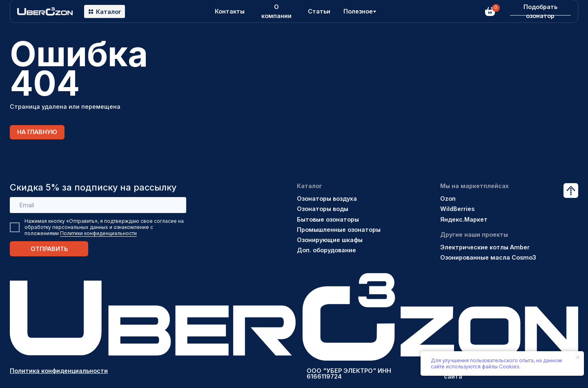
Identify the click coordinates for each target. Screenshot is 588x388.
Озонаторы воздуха (327, 198)
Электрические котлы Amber (485, 247)
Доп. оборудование (326, 250)
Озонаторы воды (323, 209)
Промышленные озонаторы (339, 230)
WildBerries (457, 209)
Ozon (448, 198)
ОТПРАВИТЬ (49, 249)
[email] (98, 205)
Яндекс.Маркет (464, 219)
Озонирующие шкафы (330, 240)
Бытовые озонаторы (328, 219)
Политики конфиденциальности (98, 233)
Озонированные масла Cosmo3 (488, 257)
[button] (540, 11)
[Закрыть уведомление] (578, 357)
